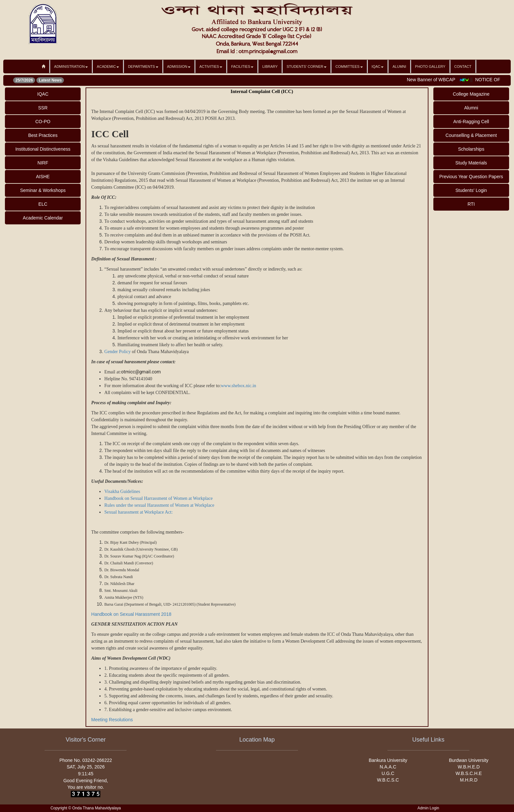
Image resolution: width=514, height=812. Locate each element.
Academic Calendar (43, 218)
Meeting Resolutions (112, 720)
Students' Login (471, 190)
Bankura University (388, 760)
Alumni (399, 66)
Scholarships (471, 149)
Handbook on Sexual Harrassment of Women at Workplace (158, 498)
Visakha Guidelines (122, 491)
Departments (143, 66)
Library (270, 66)
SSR (43, 108)
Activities (211, 66)
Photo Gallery (430, 66)
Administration (71, 66)
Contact (463, 66)
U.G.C (388, 773)
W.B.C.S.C (388, 780)
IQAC (378, 66)
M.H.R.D (469, 780)
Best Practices (43, 135)
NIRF (43, 163)
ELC (43, 204)
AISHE (43, 177)
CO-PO (43, 122)
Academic (108, 66)
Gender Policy (118, 352)
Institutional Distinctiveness (43, 149)
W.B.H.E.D (469, 767)
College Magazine (471, 94)
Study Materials (471, 163)
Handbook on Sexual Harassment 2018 (132, 614)
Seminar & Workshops (43, 190)
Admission (179, 66)
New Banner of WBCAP (435, 80)
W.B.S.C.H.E (469, 773)
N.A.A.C (388, 767)
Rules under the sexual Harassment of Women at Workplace (159, 505)
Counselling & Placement (471, 135)
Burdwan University (469, 760)
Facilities (242, 66)
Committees (349, 66)
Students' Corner (306, 66)
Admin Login (428, 808)
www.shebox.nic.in (239, 386)
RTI (471, 204)
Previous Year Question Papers (471, 177)
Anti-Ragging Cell (471, 122)
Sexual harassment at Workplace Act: (138, 512)
